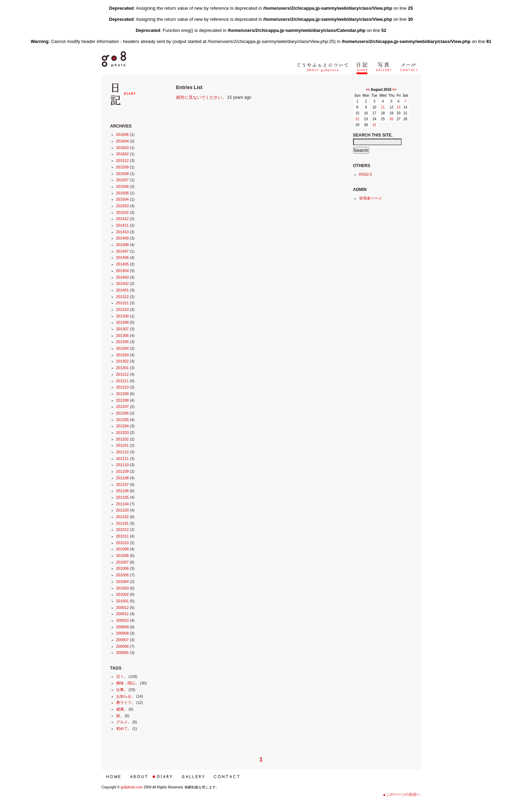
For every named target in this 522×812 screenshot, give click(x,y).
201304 (123, 348)
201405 (123, 264)
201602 (123, 154)
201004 (123, 582)
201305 (123, 342)
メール (407, 78)
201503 (123, 206)
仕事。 (122, 690)
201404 (123, 271)
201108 (123, 478)
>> (394, 90)
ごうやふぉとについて (320, 78)
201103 (123, 510)
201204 (123, 426)
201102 (123, 517)
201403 (123, 277)
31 (374, 125)
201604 (123, 141)
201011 (123, 536)
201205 (123, 420)
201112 (123, 452)
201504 (123, 199)
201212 (123, 374)
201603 (123, 148)
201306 (123, 335)
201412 (123, 219)
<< (368, 90)
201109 (123, 471)
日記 (361, 78)
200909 (123, 627)
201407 (123, 251)
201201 (123, 445)
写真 (380, 78)
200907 (123, 640)
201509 (123, 167)
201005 (123, 575)
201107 (123, 484)
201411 (123, 225)
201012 (123, 530)
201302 (123, 361)
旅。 (120, 716)
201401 (123, 290)
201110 (123, 465)
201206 (123, 413)
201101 (123, 523)
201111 (123, 459)
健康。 (122, 709)
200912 (123, 608)
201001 (123, 601)
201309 (123, 316)
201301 (123, 368)
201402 (123, 283)
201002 (123, 594)
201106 (123, 491)
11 (383, 107)
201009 (123, 549)
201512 (123, 160)
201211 (123, 381)
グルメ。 (124, 722)
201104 (123, 504)
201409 (123, 238)
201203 (123, 433)
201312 (123, 297)
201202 (123, 439)
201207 (123, 407)
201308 (123, 322)
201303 (123, 355)
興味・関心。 (128, 683)
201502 (123, 212)
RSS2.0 (366, 174)
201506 (123, 186)
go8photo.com (132, 787)
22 (357, 119)
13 (399, 107)
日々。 (122, 676)
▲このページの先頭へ (402, 794)
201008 (123, 556)
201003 (123, 588)
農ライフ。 (126, 702)
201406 (123, 257)
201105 (123, 497)
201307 (123, 329)
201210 (123, 387)
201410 (123, 232)
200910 (123, 620)
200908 (123, 633)
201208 (123, 400)
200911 (123, 614)
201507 (123, 180)
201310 (123, 309)
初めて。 (124, 728)
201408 (123, 245)
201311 (123, 303)
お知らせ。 (126, 696)
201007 (123, 562)
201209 (123, 394)
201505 (123, 193)
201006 (123, 568)
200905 (123, 653)
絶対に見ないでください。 (201, 97)
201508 (123, 174)
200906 (123, 646)
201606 (123, 134)
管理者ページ (370, 198)
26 (391, 119)
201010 (123, 543)
